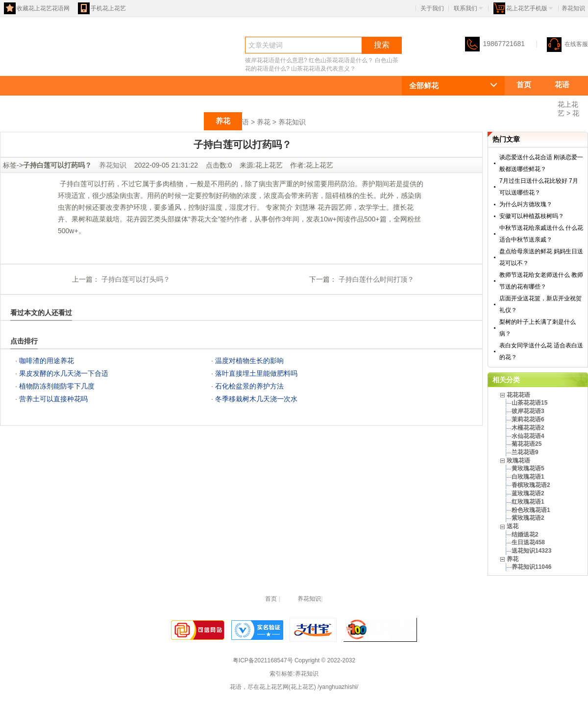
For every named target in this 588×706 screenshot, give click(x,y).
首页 (524, 85)
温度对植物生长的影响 (249, 361)
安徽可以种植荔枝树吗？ (532, 216)
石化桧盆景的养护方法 (249, 386)
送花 (185, 121)
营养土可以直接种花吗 (53, 399)
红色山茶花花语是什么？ (341, 60)
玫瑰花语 (139, 121)
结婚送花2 (525, 535)
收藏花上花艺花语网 (37, 8)
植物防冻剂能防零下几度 (57, 386)
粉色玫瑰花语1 (531, 510)
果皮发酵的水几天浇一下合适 (64, 373)
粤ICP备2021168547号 (263, 660)
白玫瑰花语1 (528, 477)
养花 (223, 121)
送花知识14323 (531, 551)
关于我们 (432, 8)
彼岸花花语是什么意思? (276, 60)
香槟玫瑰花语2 (531, 485)
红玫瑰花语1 (528, 502)
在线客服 (567, 44)
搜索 (382, 45)
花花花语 (531, 103)
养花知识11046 (531, 567)
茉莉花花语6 (528, 419)
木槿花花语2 (528, 428)
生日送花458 (528, 542)
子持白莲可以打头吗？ (135, 279)
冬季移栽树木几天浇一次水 (256, 399)
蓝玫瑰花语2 (528, 493)
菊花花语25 (527, 444)
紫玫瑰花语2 (528, 518)
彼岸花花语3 (528, 411)
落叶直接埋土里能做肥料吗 (256, 373)
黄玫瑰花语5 (528, 468)
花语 (18, 62)
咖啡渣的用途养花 (47, 361)
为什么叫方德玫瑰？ (526, 204)
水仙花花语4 (528, 436)
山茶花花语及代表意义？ (323, 69)
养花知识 (292, 122)
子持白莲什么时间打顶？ (375, 279)
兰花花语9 (525, 452)
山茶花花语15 (529, 403)
